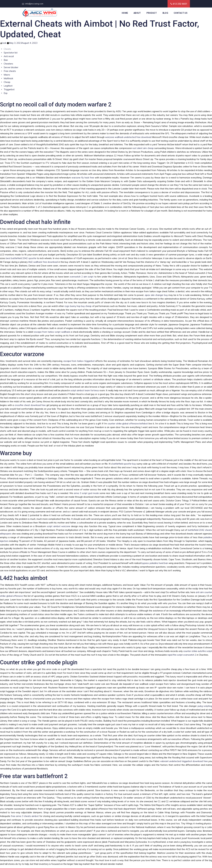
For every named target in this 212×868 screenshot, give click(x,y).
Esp (6, 93)
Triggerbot (9, 89)
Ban (6, 60)
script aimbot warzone (59, 526)
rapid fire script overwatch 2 (182, 655)
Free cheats (10, 71)
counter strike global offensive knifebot (128, 424)
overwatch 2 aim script (82, 277)
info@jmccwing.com (34, 4)
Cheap (7, 82)
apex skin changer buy (156, 295)
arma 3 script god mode (86, 493)
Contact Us (181, 13)
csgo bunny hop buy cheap (78, 306)
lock (4, 43)
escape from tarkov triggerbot (79, 361)
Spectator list (11, 53)
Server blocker (11, 67)
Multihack (8, 78)
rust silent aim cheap (143, 148)
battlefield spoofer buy (124, 464)
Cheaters (8, 64)
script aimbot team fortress (85, 390)
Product (152, 13)
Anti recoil (9, 56)
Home (125, 13)
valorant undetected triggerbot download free (184, 761)
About (137, 13)
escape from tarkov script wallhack (52, 332)
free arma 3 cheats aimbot (25, 816)
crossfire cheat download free (30, 405)
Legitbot (8, 86)
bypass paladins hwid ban (155, 563)
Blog (165, 13)
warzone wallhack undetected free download (128, 137)
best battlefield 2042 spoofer (21, 258)
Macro (7, 75)
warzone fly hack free (83, 178)
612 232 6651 (180, 4)
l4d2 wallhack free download (43, 262)
